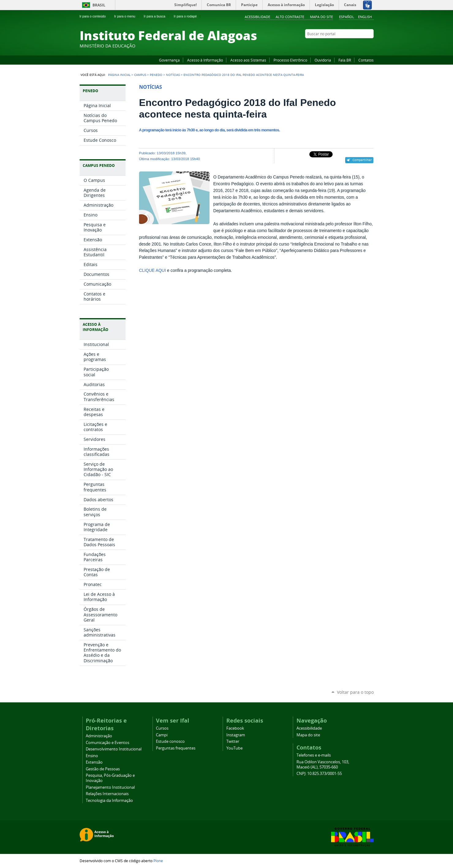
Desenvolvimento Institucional (114, 749)
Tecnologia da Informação (109, 800)
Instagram (355, 46)
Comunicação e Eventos (108, 743)
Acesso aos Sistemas (248, 60)
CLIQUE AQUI (153, 271)
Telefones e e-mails (314, 755)
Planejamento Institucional (110, 787)
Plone (158, 861)
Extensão (94, 762)
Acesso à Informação (205, 60)
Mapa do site (321, 17)
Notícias (173, 75)
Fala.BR (345, 60)
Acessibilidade (257, 17)
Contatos (366, 60)
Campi (162, 735)
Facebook (340, 46)
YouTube (348, 46)
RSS (371, 46)
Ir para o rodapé (188, 16)
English (365, 17)
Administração (99, 736)
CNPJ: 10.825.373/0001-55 (319, 774)
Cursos (162, 728)
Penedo (156, 75)
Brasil (99, 5)
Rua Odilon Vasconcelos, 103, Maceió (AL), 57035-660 (323, 765)
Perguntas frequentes (176, 748)
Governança (169, 60)
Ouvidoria (323, 60)
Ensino (92, 756)
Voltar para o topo (355, 692)
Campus (140, 75)
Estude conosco (170, 741)
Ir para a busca (157, 16)
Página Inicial (119, 75)
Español (347, 17)
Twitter (363, 46)
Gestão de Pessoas (103, 769)
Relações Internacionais (107, 794)
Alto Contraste (290, 17)
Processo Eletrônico (290, 60)
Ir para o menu (127, 16)
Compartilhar (362, 160)
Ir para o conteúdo (95, 16)
